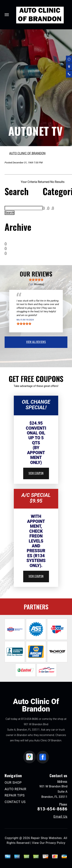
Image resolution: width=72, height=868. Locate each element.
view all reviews (36, 342)
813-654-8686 (30, 719)
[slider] (36, 280)
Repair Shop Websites (46, 838)
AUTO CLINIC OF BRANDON (27, 153)
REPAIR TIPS (15, 795)
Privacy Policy (56, 843)
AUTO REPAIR (15, 789)
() (6, 244)
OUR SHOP (13, 782)
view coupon (36, 473)
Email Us (60, 817)
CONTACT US (15, 802)
